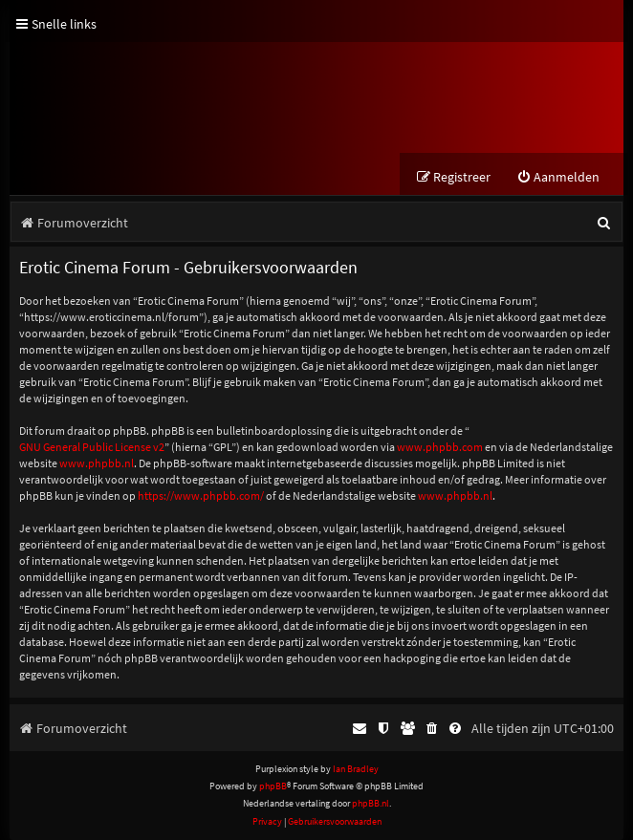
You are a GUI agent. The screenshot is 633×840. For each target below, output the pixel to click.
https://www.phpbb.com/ (201, 495)
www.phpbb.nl (97, 463)
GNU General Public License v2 (92, 447)
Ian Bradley (356, 769)
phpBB (273, 786)
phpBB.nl (371, 803)
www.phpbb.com (440, 447)
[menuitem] (558, 177)
